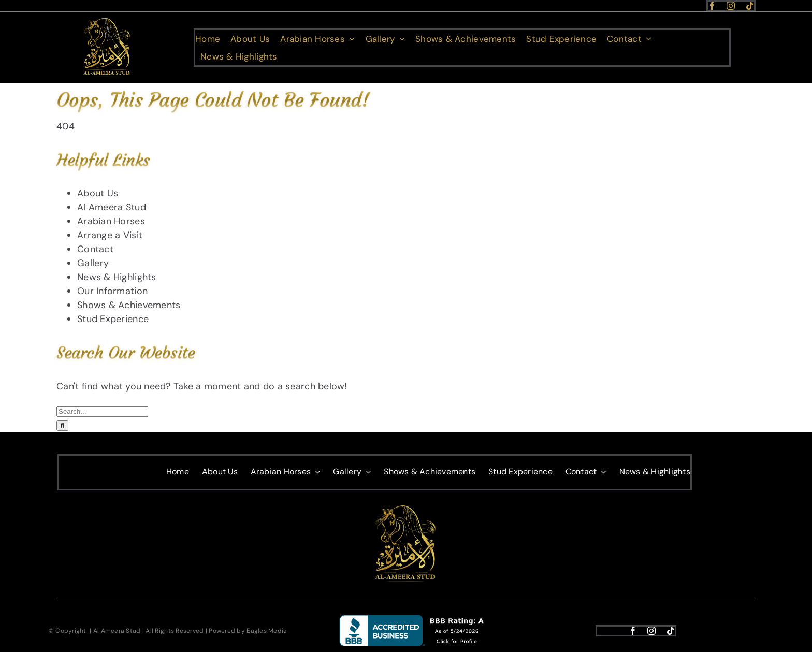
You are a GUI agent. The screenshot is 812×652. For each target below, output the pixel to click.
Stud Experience (113, 319)
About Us (98, 193)
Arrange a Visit (110, 235)
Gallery (93, 263)
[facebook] (712, 6)
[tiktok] (750, 6)
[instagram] (731, 6)
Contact (95, 249)
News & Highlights (117, 277)
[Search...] (102, 411)
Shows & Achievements (129, 305)
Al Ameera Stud (112, 207)
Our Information (112, 291)
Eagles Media (267, 631)
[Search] (62, 425)
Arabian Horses (111, 221)
